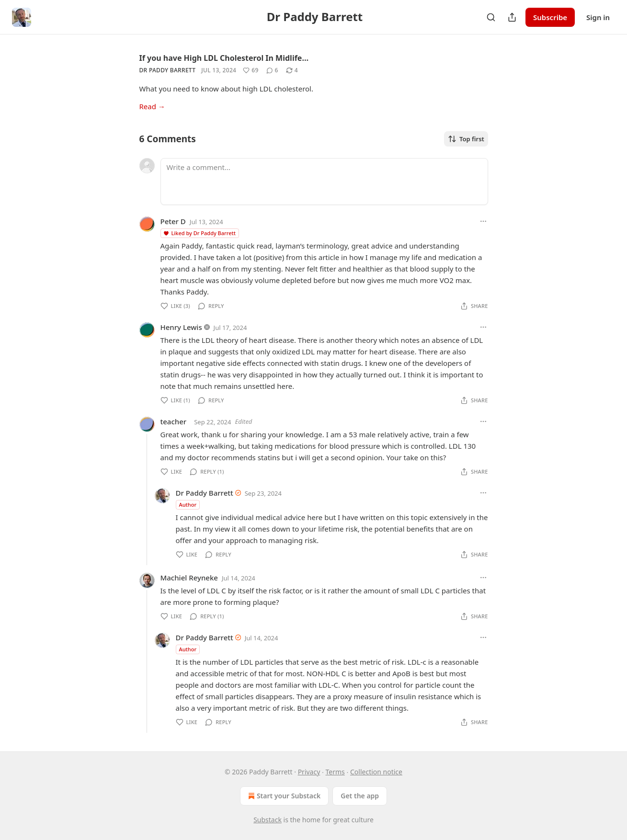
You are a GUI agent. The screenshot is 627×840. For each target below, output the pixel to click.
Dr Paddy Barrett (168, 70)
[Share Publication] (512, 17)
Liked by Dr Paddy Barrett (199, 233)
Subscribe (550, 17)
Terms (335, 772)
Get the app (360, 796)
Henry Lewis (181, 327)
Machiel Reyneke (189, 578)
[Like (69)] (251, 70)
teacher (174, 421)
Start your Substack (283, 796)
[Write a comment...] (324, 182)
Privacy (309, 772)
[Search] (491, 17)
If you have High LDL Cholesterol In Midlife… (224, 58)
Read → (152, 106)
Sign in (598, 17)
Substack (268, 820)
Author (188, 505)
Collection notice (376, 772)
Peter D (173, 221)
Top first (466, 139)
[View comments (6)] (272, 70)
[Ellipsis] (483, 221)
